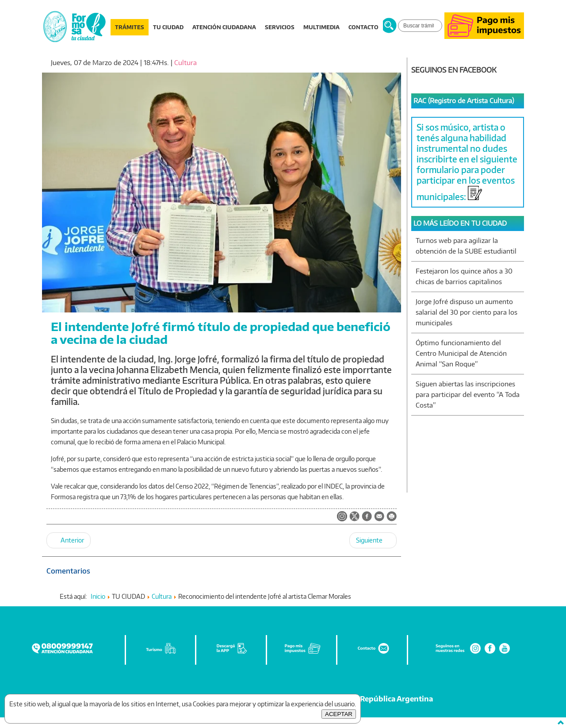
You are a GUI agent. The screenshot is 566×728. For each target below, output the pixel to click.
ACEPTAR (339, 714)
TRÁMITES (130, 27)
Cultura (185, 63)
